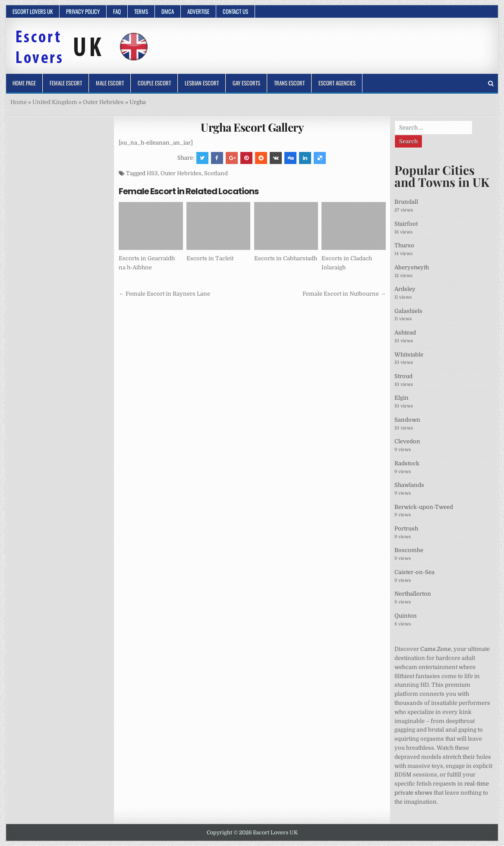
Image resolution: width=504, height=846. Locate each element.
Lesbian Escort (202, 83)
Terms (141, 11)
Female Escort (66, 83)
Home (19, 102)
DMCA (168, 11)
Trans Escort (289, 83)
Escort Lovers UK (33, 11)
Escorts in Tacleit (210, 258)
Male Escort (110, 83)
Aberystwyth (412, 267)
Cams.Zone (436, 649)
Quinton (406, 616)
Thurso (404, 245)
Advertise (198, 11)
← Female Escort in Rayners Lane (164, 294)
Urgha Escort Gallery (252, 127)
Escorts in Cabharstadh (286, 258)
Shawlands (409, 485)
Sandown (407, 420)
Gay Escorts (246, 83)
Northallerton (413, 594)
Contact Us (235, 11)
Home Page (24, 83)
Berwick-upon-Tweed (424, 507)
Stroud (403, 376)
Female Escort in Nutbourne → (344, 294)
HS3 (152, 173)
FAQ (117, 11)
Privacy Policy (83, 11)
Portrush (406, 529)
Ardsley (405, 289)
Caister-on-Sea (414, 572)
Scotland (216, 173)
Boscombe (409, 550)
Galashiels (408, 311)
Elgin (402, 398)
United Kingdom (55, 102)
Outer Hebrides (103, 102)
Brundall (406, 202)
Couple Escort (154, 83)
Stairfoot (406, 224)
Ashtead (405, 333)
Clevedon (407, 441)
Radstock (407, 463)
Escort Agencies (337, 83)
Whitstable (409, 355)
